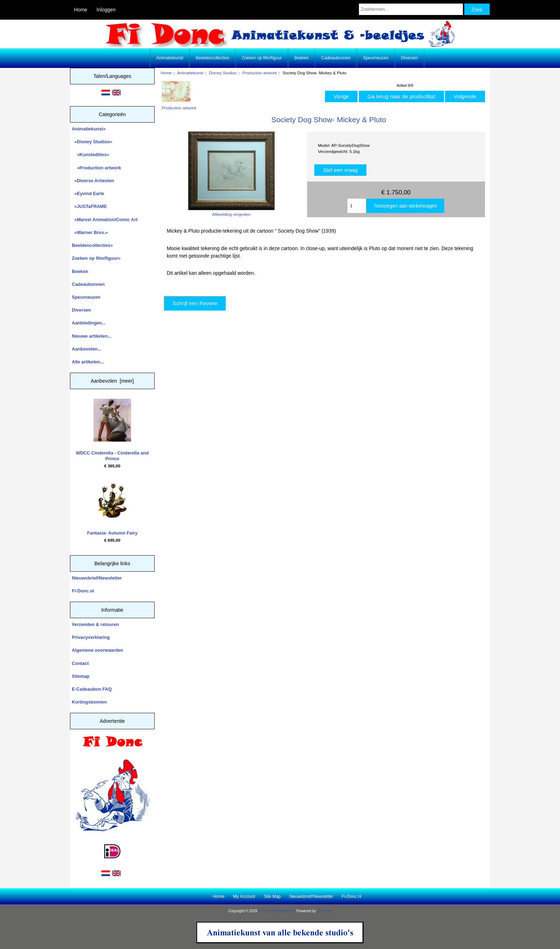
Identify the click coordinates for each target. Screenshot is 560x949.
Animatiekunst (190, 73)
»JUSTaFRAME (89, 206)
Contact (80, 663)
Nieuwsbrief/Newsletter (97, 578)
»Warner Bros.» (90, 232)
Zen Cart (324, 911)
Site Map (272, 896)
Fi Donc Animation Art (276, 911)
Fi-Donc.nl (83, 591)
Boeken (302, 58)
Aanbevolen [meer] (112, 381)
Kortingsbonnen (89, 702)
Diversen (409, 58)
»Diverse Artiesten (93, 181)
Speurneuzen (376, 58)
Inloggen (106, 10)
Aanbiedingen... (89, 323)
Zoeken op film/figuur (262, 58)
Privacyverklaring (91, 637)
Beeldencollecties (212, 58)
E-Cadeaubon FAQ (92, 689)
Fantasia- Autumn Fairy (112, 507)
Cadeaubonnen (336, 58)
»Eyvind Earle (88, 193)
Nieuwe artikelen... (92, 336)
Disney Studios (223, 73)
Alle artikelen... (88, 362)
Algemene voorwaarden (97, 650)
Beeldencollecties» (92, 245)
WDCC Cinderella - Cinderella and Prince (112, 430)
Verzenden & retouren (95, 624)
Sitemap (81, 676)
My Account (244, 896)
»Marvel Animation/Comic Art (105, 220)
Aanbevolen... (87, 349)
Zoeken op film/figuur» (96, 258)
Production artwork (259, 73)
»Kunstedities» (91, 155)
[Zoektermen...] (411, 9)
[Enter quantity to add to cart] (357, 206)
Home (81, 10)
